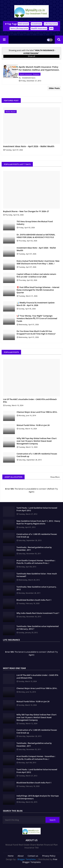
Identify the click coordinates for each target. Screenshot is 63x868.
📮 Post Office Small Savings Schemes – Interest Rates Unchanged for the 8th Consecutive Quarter (38, 290)
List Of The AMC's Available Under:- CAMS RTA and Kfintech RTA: (30, 401)
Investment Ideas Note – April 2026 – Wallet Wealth (29, 146)
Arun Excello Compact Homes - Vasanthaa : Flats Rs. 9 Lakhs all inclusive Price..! (36, 562)
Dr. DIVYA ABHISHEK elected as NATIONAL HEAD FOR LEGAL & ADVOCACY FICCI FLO (36, 236)
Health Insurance (39, 28)
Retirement (23, 24)
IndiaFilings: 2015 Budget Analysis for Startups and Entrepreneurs (38, 797)
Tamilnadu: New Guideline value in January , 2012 (37, 588)
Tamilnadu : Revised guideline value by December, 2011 (34, 549)
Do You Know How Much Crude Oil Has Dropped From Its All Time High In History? (36, 332)
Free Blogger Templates (40, 861)
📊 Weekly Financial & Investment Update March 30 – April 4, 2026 (36, 304)
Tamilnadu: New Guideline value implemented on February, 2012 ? (38, 628)
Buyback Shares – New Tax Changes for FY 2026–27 (26, 211)
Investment (36, 24)
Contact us (33, 856)
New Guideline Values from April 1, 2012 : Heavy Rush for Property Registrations (38, 522)
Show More (55, 477)
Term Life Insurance (19, 28)
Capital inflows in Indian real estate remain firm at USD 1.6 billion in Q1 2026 (36, 275)
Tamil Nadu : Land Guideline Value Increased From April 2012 (37, 509)
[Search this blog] (25, 820)
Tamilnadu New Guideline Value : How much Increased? (37, 575)
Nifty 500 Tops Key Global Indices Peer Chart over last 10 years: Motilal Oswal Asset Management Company (37, 441)
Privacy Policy (49, 856)
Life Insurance (51, 24)
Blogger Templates (27, 859)
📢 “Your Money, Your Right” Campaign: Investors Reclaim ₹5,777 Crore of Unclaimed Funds (37, 318)
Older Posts (54, 88)
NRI (51, 28)
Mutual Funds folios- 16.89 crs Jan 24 (33, 425)
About (21, 856)
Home (11, 856)
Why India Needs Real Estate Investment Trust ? (38, 613)
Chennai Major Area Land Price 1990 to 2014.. (37, 412)
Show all (31, 56)
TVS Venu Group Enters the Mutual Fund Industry (35, 223)
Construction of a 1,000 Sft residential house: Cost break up (37, 455)
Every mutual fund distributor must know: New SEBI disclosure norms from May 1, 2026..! (38, 262)
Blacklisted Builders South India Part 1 (34, 600)
